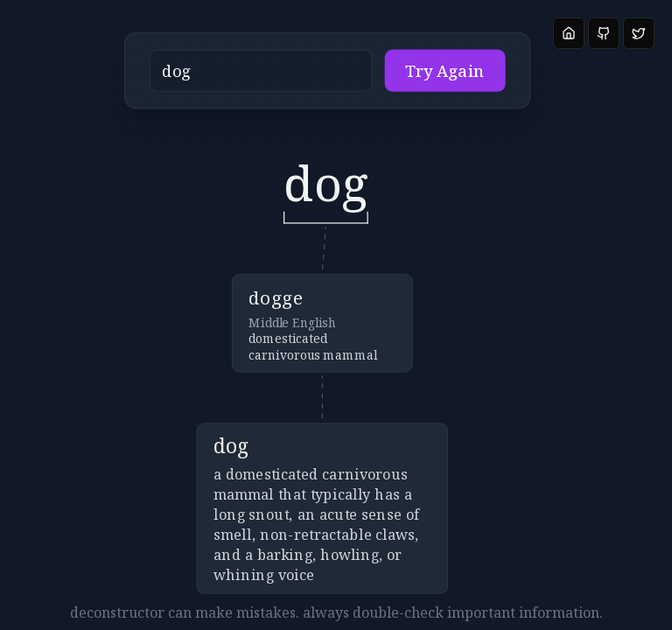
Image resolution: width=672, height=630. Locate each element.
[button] (306, 77)
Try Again (419, 77)
